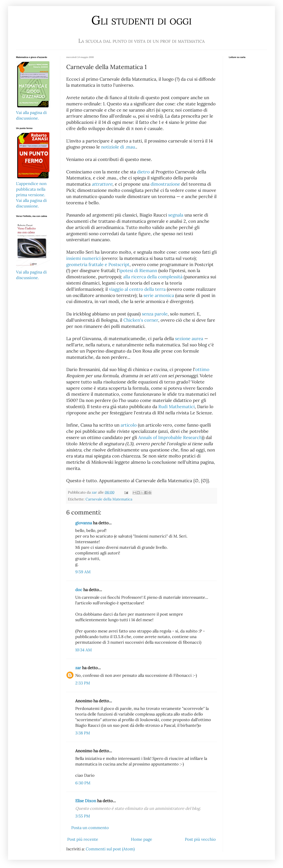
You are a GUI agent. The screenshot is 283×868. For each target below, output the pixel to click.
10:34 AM (83, 650)
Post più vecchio (200, 839)
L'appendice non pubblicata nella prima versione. (31, 189)
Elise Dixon (86, 801)
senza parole (155, 314)
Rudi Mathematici (177, 407)
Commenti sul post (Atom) (110, 849)
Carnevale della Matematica (109, 499)
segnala (176, 215)
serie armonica (159, 295)
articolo (129, 425)
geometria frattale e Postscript (98, 264)
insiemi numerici (83, 258)
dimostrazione (165, 184)
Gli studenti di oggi (141, 20)
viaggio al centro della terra (137, 289)
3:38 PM (83, 733)
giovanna (84, 523)
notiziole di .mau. (119, 147)
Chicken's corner (141, 320)
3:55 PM (83, 816)
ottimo (202, 369)
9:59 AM (83, 572)
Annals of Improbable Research (170, 437)
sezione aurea (189, 338)
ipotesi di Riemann (138, 270)
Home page (141, 839)
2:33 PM (83, 683)
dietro (143, 172)
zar (78, 668)
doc (79, 590)
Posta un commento (90, 828)
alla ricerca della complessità (153, 277)
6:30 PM (83, 783)
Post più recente (83, 839)
